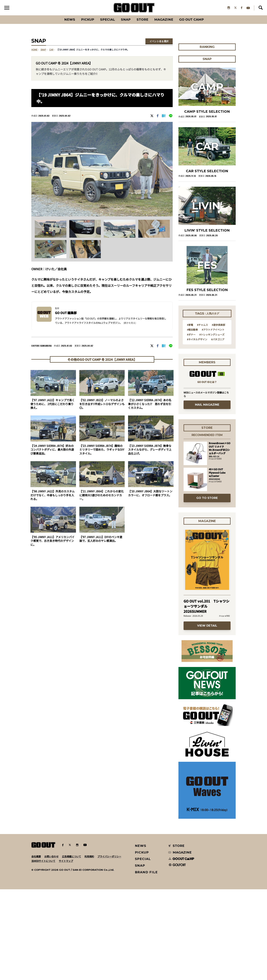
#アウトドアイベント (213, 420)
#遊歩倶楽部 (218, 415)
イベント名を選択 (159, 41)
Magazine (164, 20)
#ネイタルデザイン (197, 430)
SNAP (126, 20)
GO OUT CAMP (191, 20)
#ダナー (191, 425)
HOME (34, 50)
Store (142, 20)
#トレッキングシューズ (212, 425)
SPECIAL (108, 20)
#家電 (190, 415)
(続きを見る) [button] (130, 323)
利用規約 (89, 947)
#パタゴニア (218, 430)
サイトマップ (66, 952)
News (70, 20)
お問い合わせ (51, 947)
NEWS (141, 936)
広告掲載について (72, 947)
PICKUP (88, 20)
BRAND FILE (146, 963)
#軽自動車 (192, 420)
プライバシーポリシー (109, 947)
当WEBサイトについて (43, 952)
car (51, 50)
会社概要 (36, 947)
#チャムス (202, 415)
